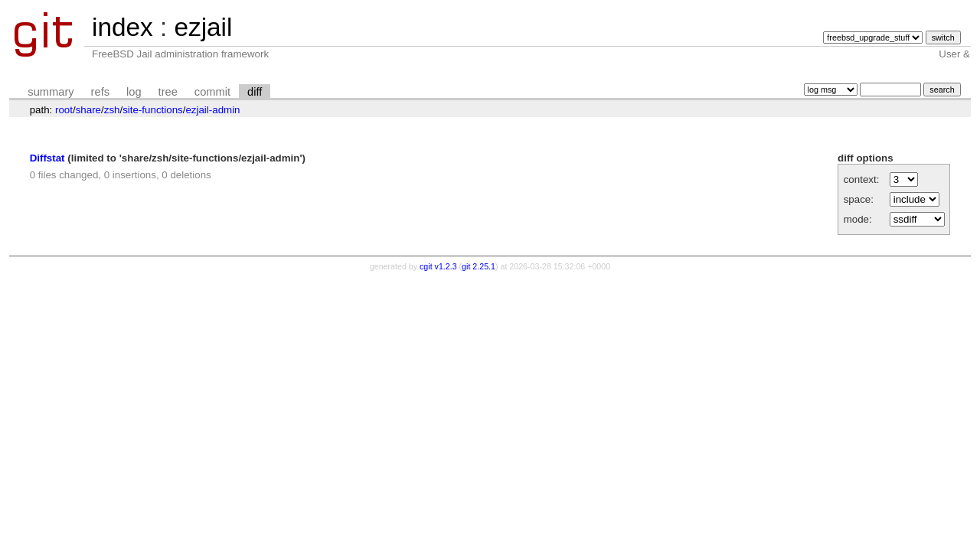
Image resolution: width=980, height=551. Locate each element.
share (88, 110)
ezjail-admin (212, 110)
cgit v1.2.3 (438, 266)
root (64, 110)
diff (255, 92)
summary (51, 92)
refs (100, 92)
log (134, 92)
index (122, 27)
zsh (112, 110)
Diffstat (47, 158)
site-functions (153, 110)
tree (168, 92)
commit (212, 92)
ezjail (203, 27)
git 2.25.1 (479, 266)
